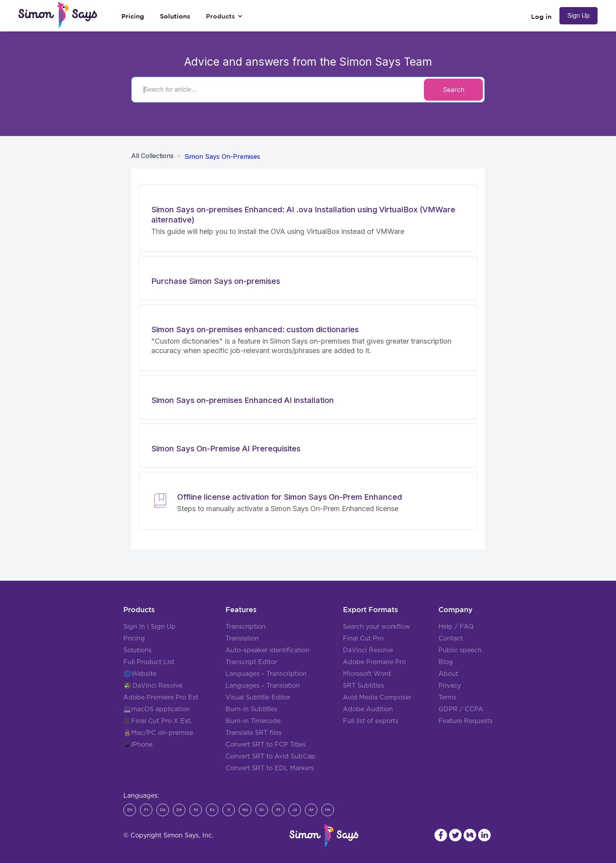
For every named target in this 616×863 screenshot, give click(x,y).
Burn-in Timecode (253, 721)
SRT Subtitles (364, 686)
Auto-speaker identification (268, 650)
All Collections (152, 156)
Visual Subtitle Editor (258, 697)
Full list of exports (371, 721)
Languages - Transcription (266, 674)
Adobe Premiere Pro (374, 662)
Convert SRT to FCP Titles (266, 745)
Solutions (137, 650)
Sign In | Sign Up (149, 627)
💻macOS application (157, 709)
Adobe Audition (368, 709)
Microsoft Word (367, 674)
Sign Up (578, 16)
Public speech (460, 650)
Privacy (450, 686)
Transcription (246, 627)
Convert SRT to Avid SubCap (270, 756)
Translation (242, 639)
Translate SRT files (254, 733)
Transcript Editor (251, 662)
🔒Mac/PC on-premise (158, 733)
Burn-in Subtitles (251, 709)
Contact (451, 639)
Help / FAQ (456, 627)
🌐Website (140, 674)
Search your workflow (377, 627)
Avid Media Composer (377, 697)
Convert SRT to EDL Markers (270, 768)
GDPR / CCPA (461, 709)
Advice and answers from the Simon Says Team (308, 62)
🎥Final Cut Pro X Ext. (158, 721)
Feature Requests (466, 721)
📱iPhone (138, 745)
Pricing (134, 639)
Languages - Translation (263, 686)
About (448, 674)
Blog (446, 662)
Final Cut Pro (363, 639)
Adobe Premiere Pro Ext (161, 697)
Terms (447, 697)
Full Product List (149, 662)
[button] (224, 16)
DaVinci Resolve (157, 686)
